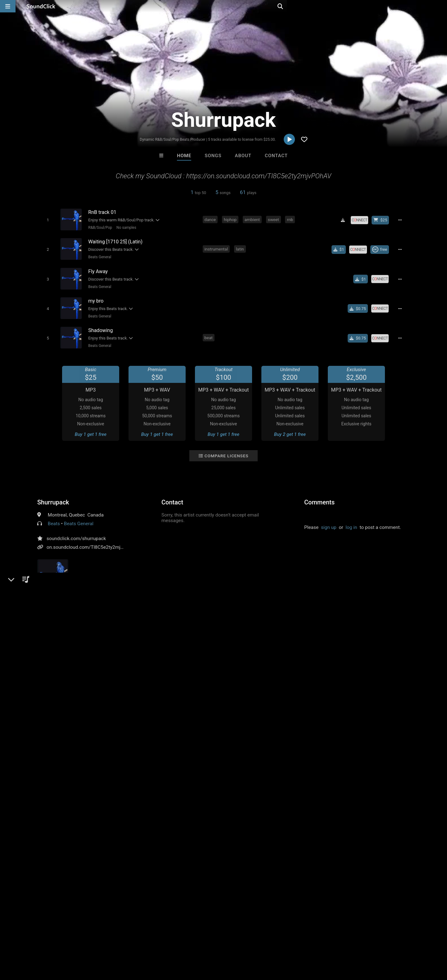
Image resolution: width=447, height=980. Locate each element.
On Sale (243, 841)
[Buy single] (341, 248)
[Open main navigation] (8, 6)
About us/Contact (55, 943)
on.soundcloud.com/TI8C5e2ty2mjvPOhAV (92, 541)
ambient (253, 219)
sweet (274, 219)
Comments (319, 496)
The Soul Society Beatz (200, 807)
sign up (329, 521)
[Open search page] (441, 6)
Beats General (98, 255)
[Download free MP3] (345, 220)
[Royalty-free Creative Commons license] (382, 248)
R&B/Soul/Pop (99, 227)
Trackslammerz (147, 807)
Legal (167, 943)
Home (184, 156)
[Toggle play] (46, 220)
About (243, 156)
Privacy (148, 943)
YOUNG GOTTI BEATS (250, 807)
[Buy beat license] (382, 220)
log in (351, 521)
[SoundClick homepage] (41, 6)
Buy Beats (204, 841)
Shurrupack (53, 496)
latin (241, 247)
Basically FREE (300, 807)
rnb (291, 219)
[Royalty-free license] (362, 220)
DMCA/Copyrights (115, 943)
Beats (54, 518)
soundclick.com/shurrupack (76, 533)
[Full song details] (402, 220)
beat (210, 332)
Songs (213, 156)
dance (211, 219)
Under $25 (282, 841)
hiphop (231, 219)
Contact (276, 156)
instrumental (217, 247)
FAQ (26, 943)
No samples (125, 227)
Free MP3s (165, 841)
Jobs (85, 943)
